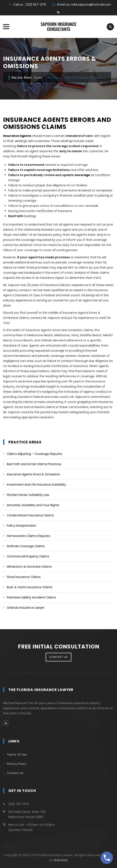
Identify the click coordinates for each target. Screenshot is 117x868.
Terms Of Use (17, 755)
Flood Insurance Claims (24, 577)
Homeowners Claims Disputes (28, 536)
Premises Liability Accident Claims (31, 597)
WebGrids (61, 860)
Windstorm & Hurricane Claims (29, 567)
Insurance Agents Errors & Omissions (33, 474)
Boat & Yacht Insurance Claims (30, 587)
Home (38, 78)
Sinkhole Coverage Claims (26, 546)
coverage (82, 175)
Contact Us (15, 773)
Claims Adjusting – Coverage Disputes (35, 454)
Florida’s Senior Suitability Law (28, 495)
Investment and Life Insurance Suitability (36, 485)
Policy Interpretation (21, 526)
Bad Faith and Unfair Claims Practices (34, 464)
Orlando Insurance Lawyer (26, 608)
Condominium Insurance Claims (30, 515)
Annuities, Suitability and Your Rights (33, 505)
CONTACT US (58, 657)
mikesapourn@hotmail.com (91, 5)
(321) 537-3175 (36, 5)
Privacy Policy (17, 764)
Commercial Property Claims (28, 556)
